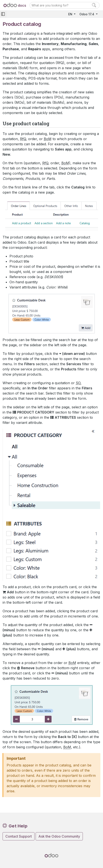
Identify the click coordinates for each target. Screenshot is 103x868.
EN (71, 14)
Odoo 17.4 (87, 14)
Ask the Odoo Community (59, 836)
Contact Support (19, 836)
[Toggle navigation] (3, 14)
